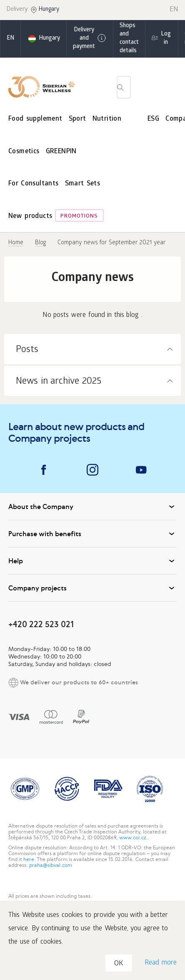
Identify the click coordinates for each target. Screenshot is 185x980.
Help (92, 561)
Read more (161, 963)
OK (119, 964)
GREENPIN (61, 152)
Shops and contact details (129, 39)
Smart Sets (83, 184)
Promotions (79, 217)
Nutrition (107, 119)
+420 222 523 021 (41, 624)
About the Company (92, 506)
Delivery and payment (90, 39)
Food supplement (35, 119)
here (29, 859)
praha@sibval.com (51, 865)
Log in (166, 39)
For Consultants (34, 184)
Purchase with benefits (92, 534)
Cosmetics (24, 152)
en (10, 39)
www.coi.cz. (133, 838)
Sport (77, 119)
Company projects (92, 588)
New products (30, 217)
